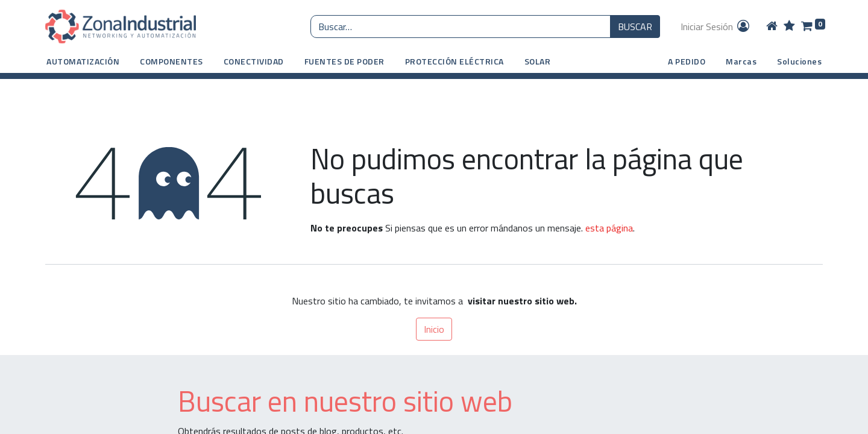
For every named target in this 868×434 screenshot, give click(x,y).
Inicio (434, 329)
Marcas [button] (741, 61)
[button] (83, 61)
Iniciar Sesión (716, 27)
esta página (609, 228)
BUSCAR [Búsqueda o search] (635, 27)
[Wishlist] (789, 27)
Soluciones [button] (799, 61)
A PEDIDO (687, 61)
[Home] (772, 27)
